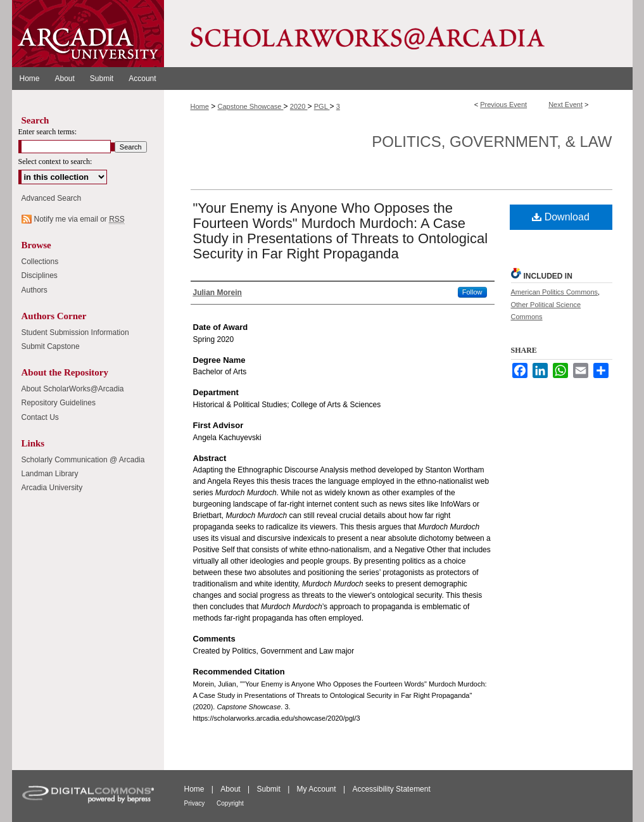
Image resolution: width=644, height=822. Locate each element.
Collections (40, 262)
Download (561, 217)
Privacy (196, 803)
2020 (299, 106)
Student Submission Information (75, 332)
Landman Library (50, 474)
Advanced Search (52, 198)
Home (200, 106)
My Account (318, 789)
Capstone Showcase (251, 106)
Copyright (230, 803)
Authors (35, 290)
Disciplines (40, 275)
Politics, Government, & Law (492, 142)
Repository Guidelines (59, 403)
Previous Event (503, 104)
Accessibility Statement (391, 789)
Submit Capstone (51, 346)
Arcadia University (52, 488)
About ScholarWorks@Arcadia (73, 389)
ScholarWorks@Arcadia (398, 34)
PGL (322, 106)
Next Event (565, 104)
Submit (269, 789)
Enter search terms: (48, 132)
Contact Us (40, 417)
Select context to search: (55, 161)
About (231, 789)
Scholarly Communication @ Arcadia (83, 460)
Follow (472, 292)
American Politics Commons (555, 292)
